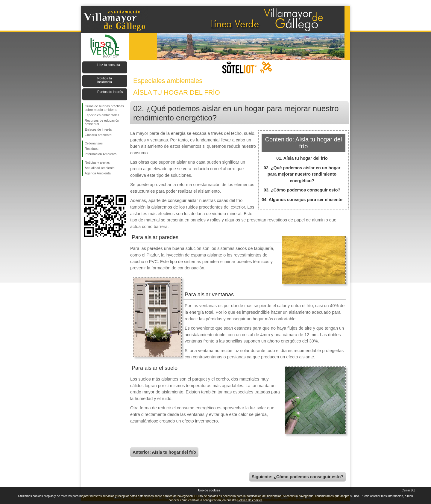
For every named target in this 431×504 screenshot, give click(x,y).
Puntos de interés (110, 92)
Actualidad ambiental (100, 168)
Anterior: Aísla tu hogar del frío (164, 452)
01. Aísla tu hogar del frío (302, 158)
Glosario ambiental (98, 135)
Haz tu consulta (109, 65)
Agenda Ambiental (98, 173)
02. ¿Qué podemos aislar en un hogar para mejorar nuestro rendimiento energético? (302, 174)
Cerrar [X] (408, 490)
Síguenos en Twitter (96, 185)
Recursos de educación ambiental (102, 122)
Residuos (92, 149)
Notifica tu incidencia (105, 80)
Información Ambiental (101, 154)
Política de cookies (250, 500)
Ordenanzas (94, 143)
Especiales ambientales (102, 115)
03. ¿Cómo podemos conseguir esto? (302, 190)
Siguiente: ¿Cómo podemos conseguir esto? (298, 477)
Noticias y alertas (97, 162)
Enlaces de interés (98, 129)
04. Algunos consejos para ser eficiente (302, 200)
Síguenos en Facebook (86, 185)
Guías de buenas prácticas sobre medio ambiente (104, 108)
